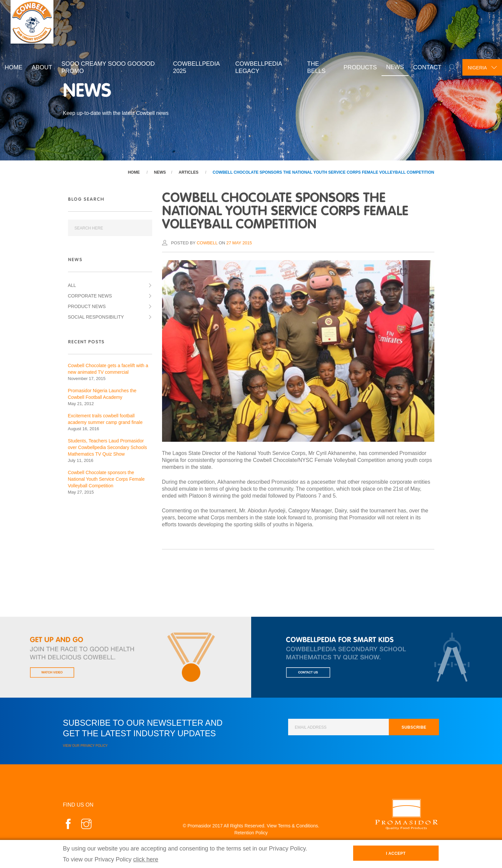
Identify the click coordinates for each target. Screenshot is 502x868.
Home (14, 67)
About (42, 67)
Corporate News (90, 296)
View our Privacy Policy (85, 746)
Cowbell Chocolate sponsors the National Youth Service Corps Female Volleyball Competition (323, 172)
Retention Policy (251, 833)
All (72, 285)
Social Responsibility (96, 317)
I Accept (396, 853)
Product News (87, 306)
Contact (425, 67)
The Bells (314, 67)
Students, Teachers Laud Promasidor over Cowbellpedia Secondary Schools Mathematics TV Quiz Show (108, 447)
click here (146, 859)
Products (358, 67)
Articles (188, 172)
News (392, 67)
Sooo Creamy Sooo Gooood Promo (108, 67)
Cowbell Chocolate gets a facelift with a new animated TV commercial (108, 369)
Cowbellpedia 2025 (195, 67)
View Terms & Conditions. (293, 826)
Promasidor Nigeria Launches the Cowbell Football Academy (102, 394)
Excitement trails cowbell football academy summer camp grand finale (105, 419)
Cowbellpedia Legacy (257, 67)
